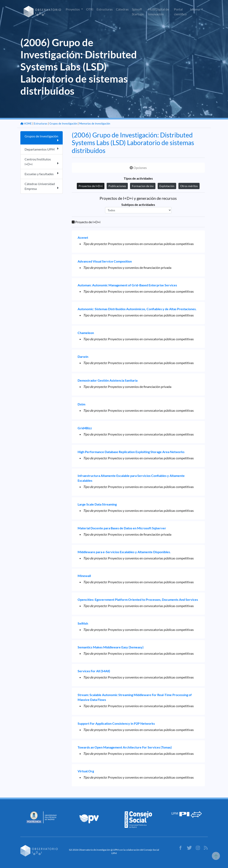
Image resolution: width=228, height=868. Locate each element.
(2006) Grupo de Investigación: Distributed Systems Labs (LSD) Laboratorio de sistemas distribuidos (133, 143)
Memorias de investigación (95, 124)
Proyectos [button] (73, 9)
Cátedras (122, 9)
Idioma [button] (195, 9)
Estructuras (105, 9)
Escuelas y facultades (42, 174)
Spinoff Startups (138, 12)
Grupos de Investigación (63, 124)
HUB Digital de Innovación (159, 12)
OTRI (90, 9)
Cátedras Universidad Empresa (42, 186)
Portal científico (180, 12)
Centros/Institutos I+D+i (42, 162)
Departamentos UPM (42, 149)
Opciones (138, 168)
